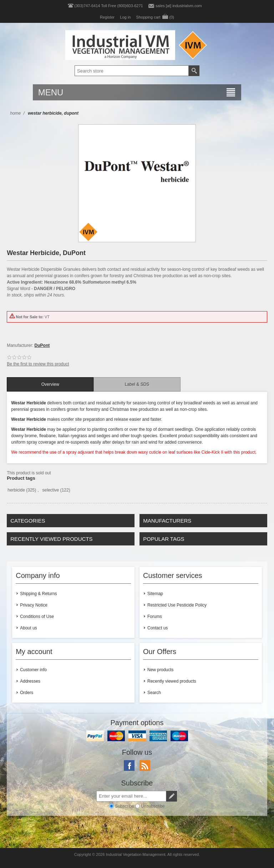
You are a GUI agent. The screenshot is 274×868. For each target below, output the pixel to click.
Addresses (30, 681)
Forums (155, 617)
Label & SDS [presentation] (137, 384)
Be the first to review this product (38, 364)
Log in (125, 17)
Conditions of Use (37, 617)
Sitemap (155, 594)
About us (28, 628)
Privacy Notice (34, 605)
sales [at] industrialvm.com (179, 6)
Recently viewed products (172, 681)
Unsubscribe (153, 806)
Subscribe (124, 806)
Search (154, 693)
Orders (27, 693)
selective (51, 490)
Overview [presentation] (50, 384)
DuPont (42, 345)
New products (160, 670)
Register (107, 17)
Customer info (33, 670)
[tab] (50, 384)
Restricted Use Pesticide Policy (177, 605)
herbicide (16, 490)
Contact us (158, 628)
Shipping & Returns (38, 594)
